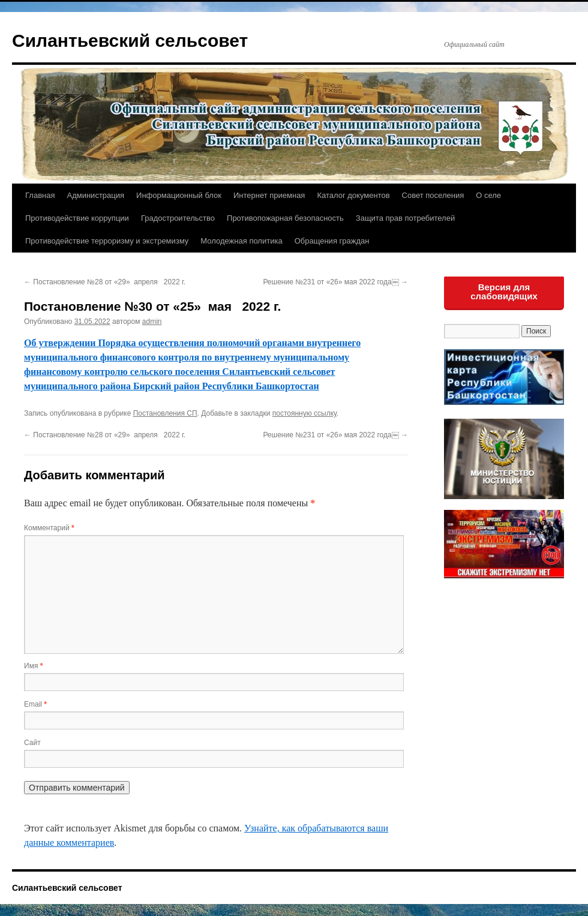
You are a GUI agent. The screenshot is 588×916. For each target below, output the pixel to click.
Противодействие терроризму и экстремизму (107, 241)
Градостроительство (178, 218)
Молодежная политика (241, 241)
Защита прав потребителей (405, 218)
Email (35, 704)
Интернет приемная (269, 195)
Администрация (95, 195)
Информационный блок (179, 195)
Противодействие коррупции (77, 218)
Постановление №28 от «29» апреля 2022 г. (105, 282)
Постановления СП (165, 413)
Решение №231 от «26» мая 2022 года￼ (335, 282)
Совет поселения (433, 195)
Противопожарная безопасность (285, 218)
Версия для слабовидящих (504, 292)
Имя (33, 666)
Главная (40, 195)
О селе (488, 195)
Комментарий (49, 528)
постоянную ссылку (304, 413)
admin (152, 322)
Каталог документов (353, 195)
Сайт (32, 743)
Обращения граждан (332, 241)
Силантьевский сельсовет (130, 40)
